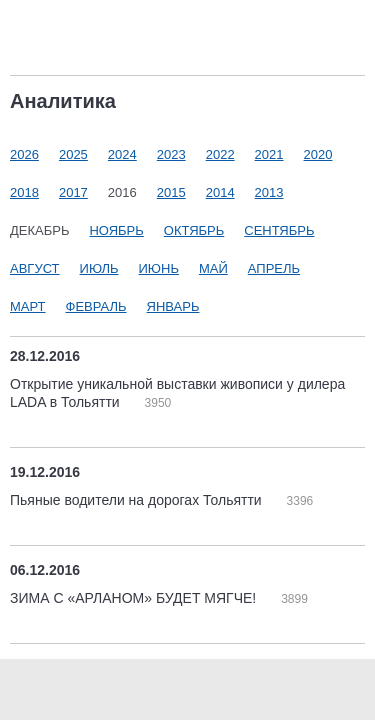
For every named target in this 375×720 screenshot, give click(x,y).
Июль (99, 268)
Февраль (96, 306)
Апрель (274, 268)
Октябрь (194, 230)
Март (28, 306)
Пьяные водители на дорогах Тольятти (138, 500)
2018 (24, 192)
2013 (269, 192)
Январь (173, 306)
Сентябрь (279, 230)
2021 (269, 154)
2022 (220, 154)
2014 (220, 192)
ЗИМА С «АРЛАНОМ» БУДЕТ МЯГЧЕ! (135, 598)
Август (35, 268)
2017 (73, 192)
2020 (318, 154)
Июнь (159, 268)
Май (213, 268)
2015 (171, 192)
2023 (171, 154)
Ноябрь (116, 230)
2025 (73, 154)
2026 (24, 154)
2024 (122, 154)
